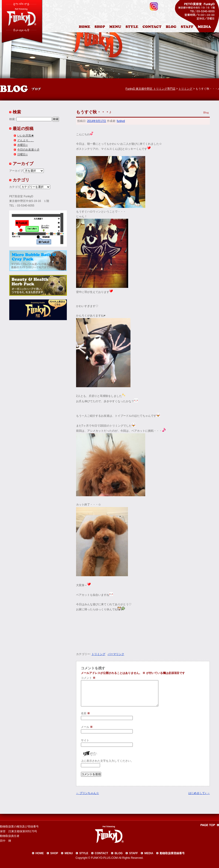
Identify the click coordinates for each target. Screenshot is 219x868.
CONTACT (101, 853)
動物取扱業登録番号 (172, 853)
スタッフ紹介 (188, 27)
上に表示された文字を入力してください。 (107, 761)
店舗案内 (100, 27)
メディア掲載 (207, 27)
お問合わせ (154, 27)
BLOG (119, 853)
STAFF (133, 853)
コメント (88, 678)
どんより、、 (26, 140)
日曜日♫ (22, 154)
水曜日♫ (22, 145)
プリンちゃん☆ (87, 793)
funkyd (121, 121)
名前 (85, 713)
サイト (85, 740)
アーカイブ (16, 171)
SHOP (54, 853)
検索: (12, 119)
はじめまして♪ (199, 793)
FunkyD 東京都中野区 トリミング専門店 (151, 89)
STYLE (84, 853)
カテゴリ (15, 187)
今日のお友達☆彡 (28, 150)
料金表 (116, 27)
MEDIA (149, 853)
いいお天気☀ (26, 136)
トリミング (98, 654)
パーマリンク (116, 654)
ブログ (173, 27)
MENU (69, 853)
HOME (85, 27)
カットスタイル (133, 27)
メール (87, 727)
